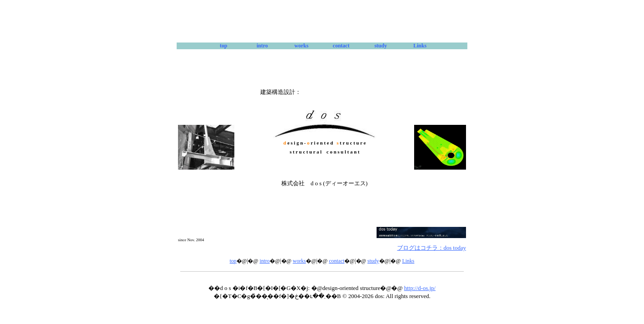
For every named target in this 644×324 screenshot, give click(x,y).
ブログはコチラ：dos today (432, 248)
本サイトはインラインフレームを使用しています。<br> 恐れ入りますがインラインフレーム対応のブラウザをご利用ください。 (322, 287)
